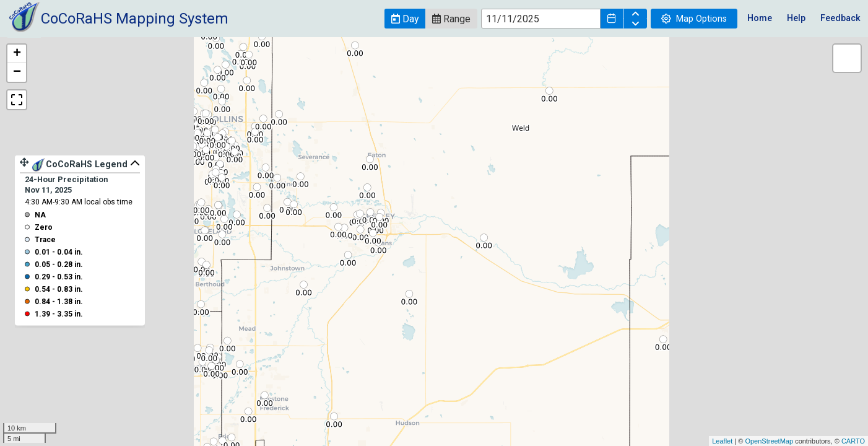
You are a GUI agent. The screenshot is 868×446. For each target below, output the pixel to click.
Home (760, 18)
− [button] (17, 72)
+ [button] (17, 54)
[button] (405, 19)
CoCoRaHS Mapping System (135, 19)
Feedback (840, 18)
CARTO (853, 441)
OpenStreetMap (769, 441)
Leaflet (722, 441)
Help (796, 18)
